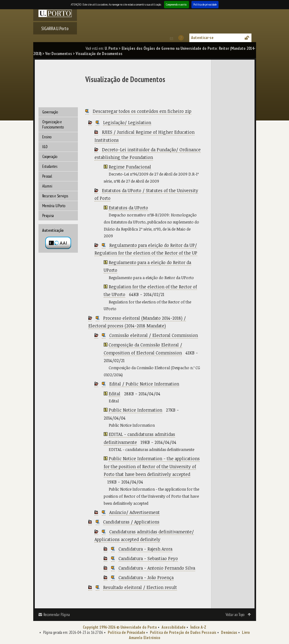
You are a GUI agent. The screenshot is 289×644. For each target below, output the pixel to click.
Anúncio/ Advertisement (134, 512)
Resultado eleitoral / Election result (140, 587)
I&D (45, 147)
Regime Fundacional (130, 167)
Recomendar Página (57, 615)
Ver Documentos (59, 54)
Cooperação (50, 157)
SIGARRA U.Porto (55, 28)
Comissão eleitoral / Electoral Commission (154, 335)
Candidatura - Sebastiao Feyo (148, 558)
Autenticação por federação (58, 243)
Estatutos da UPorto (128, 208)
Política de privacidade (205, 4)
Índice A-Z (198, 627)
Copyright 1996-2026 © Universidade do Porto (120, 627)
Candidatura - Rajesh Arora (145, 549)
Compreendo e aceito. (177, 4)
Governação (50, 112)
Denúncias (229, 632)
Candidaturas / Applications (131, 522)
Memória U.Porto (54, 206)
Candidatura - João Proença (146, 577)
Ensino (47, 137)
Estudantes (50, 166)
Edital (114, 394)
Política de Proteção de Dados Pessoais (183, 632)
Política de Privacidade (126, 632)
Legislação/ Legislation (127, 122)
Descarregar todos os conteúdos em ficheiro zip (142, 111)
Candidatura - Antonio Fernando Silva (157, 568)
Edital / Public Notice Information (144, 384)
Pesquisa (48, 216)
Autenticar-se (202, 38)
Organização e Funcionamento (53, 124)
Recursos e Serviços (55, 196)
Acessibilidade (174, 627)
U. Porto (111, 48)
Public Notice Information (135, 410)
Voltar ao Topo (235, 615)
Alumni (47, 186)
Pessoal (47, 176)
